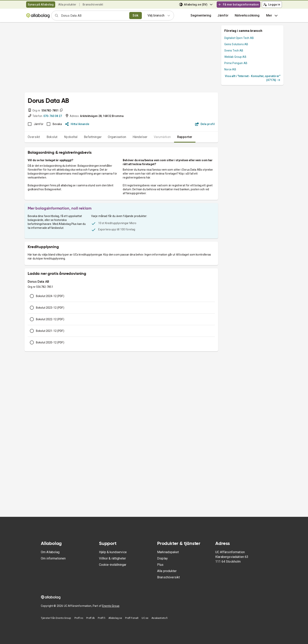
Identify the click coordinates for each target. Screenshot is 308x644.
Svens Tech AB (234, 51)
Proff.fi (101, 618)
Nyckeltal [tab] (71, 137)
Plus (160, 565)
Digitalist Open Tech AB (239, 38)
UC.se (145, 618)
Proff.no (79, 618)
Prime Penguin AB (236, 63)
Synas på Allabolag (41, 5)
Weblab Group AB (235, 57)
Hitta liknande (77, 124)
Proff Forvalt (132, 618)
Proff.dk (90, 618)
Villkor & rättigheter (112, 558)
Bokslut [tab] (52, 137)
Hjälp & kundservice (113, 552)
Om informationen (53, 558)
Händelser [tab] (140, 137)
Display (162, 558)
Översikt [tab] (34, 137)
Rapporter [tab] (185, 137)
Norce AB (230, 69)
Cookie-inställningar (113, 565)
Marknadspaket (168, 552)
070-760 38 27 (53, 116)
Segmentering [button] (201, 15)
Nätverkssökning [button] (247, 15)
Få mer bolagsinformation (238, 5)
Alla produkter (67, 5)
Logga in (272, 5)
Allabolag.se (115, 618)
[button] (223, 16)
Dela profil (205, 124)
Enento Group (111, 606)
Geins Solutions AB (236, 44)
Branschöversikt (93, 5)
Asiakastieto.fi (159, 618)
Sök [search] (135, 15)
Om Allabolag (50, 552)
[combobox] (94, 16)
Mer (272, 16)
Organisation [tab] (117, 137)
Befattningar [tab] (93, 137)
